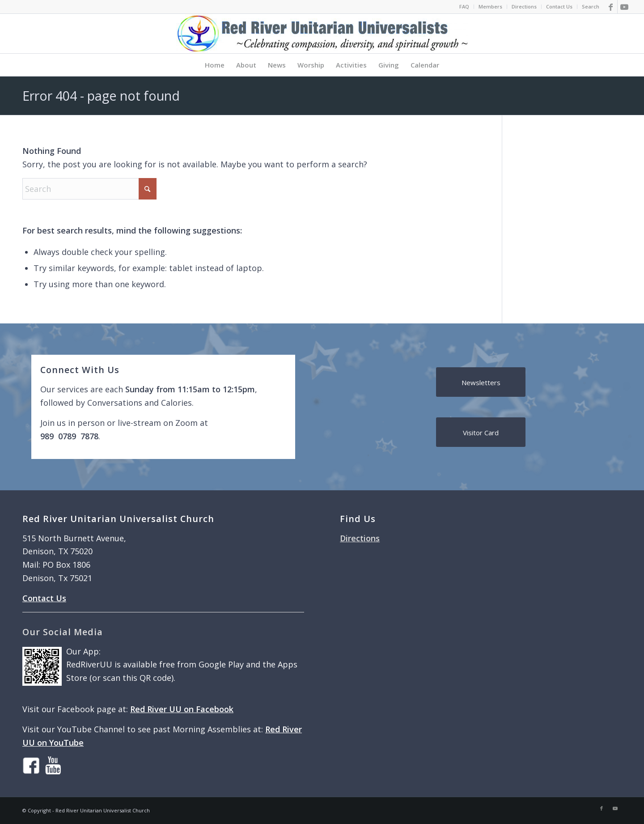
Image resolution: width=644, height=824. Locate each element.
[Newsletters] (481, 382)
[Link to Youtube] (624, 7)
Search (591, 6)
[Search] (89, 189)
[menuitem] (464, 7)
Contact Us (559, 6)
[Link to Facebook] (611, 7)
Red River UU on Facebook (182, 709)
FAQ (464, 6)
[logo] (322, 34)
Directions (524, 6)
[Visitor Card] (481, 432)
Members (490, 6)
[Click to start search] (148, 189)
